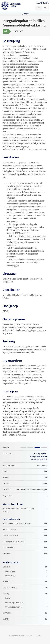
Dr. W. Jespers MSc (39, 459)
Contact (38, 636)
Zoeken (26, 14)
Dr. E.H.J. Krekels (40, 454)
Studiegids (43, 3)
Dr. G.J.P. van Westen (38, 456)
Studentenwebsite (16, 636)
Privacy (29, 636)
